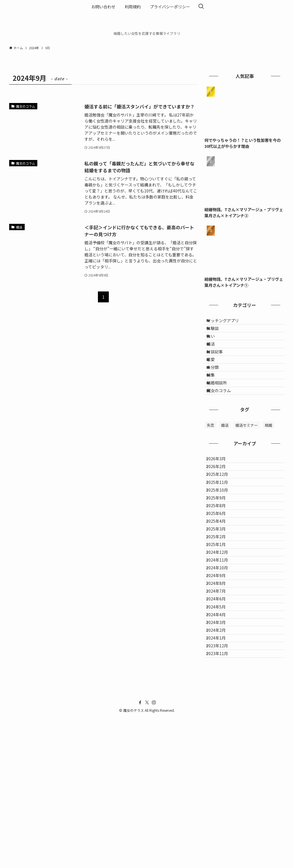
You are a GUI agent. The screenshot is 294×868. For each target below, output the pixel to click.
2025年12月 (221, 526)
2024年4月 (220, 742)
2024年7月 (220, 706)
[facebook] (140, 853)
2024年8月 (220, 694)
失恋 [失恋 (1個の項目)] (210, 467)
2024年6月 (220, 718)
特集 (216, 406)
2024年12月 (221, 646)
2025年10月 (221, 550)
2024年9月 (220, 682)
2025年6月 (220, 586)
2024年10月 (221, 670)
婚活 (216, 358)
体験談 (218, 334)
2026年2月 (220, 515)
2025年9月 (220, 562)
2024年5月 (220, 730)
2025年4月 (220, 598)
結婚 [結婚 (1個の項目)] (268, 467)
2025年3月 (220, 610)
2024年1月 (220, 778)
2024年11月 (221, 658)
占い (216, 346)
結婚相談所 (222, 418)
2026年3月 (220, 503)
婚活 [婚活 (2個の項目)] (225, 467)
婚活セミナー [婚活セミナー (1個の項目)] (247, 467)
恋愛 (216, 382)
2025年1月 (220, 634)
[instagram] (154, 853)
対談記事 (220, 370)
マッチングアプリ (228, 323)
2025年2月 (220, 622)
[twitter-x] (147, 853)
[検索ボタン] (201, 7)
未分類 (218, 394)
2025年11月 (221, 539)
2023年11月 (221, 802)
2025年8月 (220, 574)
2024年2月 (220, 766)
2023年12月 (221, 790)
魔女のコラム (224, 430)
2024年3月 (220, 754)
